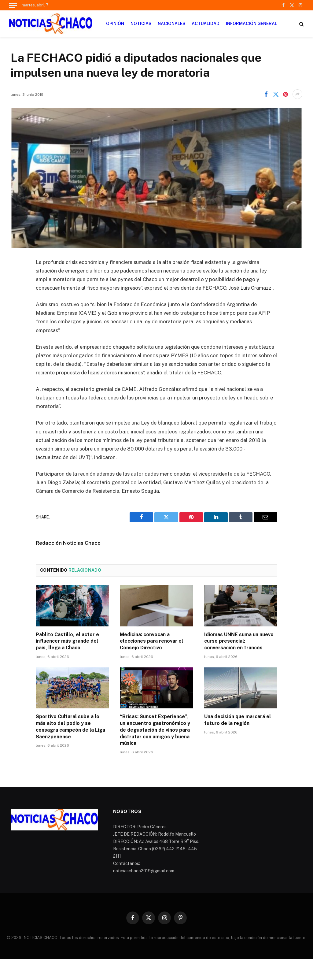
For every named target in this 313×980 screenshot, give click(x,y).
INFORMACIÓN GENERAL (252, 24)
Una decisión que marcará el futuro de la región (238, 720)
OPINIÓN (115, 24)
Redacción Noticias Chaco (68, 543)
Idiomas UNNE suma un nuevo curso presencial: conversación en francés (239, 641)
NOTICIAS (141, 24)
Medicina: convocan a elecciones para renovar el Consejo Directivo (151, 641)
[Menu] (13, 5)
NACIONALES (172, 24)
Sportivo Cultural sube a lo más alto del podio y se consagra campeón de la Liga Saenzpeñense (70, 726)
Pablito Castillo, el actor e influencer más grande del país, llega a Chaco (67, 641)
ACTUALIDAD (206, 24)
